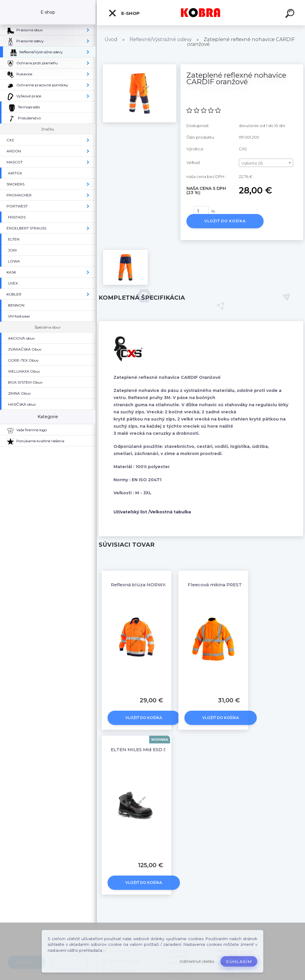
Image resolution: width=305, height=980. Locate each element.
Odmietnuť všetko (197, 961)
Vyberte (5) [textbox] (252, 163)
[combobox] (266, 163)
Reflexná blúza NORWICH (141, 585)
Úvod (111, 39)
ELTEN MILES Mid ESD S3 (140, 750)
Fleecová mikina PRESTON (219, 585)
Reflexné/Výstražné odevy (161, 39)
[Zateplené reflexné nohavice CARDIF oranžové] (140, 66)
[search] (291, 14)
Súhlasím (239, 962)
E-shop (124, 13)
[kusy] (201, 211)
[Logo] (201, 13)
